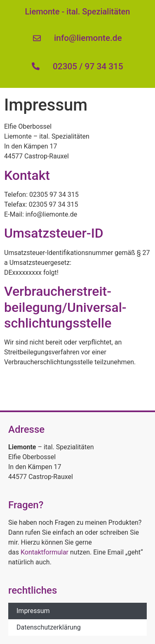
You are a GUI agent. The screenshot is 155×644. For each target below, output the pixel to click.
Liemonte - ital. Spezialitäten (78, 12)
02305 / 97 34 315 (88, 66)
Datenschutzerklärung (49, 627)
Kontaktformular (45, 552)
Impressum (33, 611)
